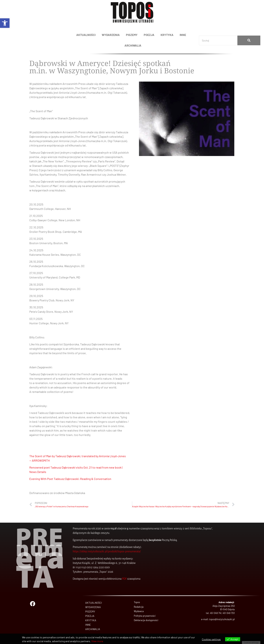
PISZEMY (132, 35)
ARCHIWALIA (133, 45)
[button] (5, 23)
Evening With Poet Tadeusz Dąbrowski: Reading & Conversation (70, 479)
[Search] (218, 40)
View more (97, 641)
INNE (183, 35)
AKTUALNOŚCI (86, 35)
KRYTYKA (167, 35)
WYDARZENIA (111, 35)
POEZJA (149, 35)
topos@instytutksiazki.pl (222, 619)
